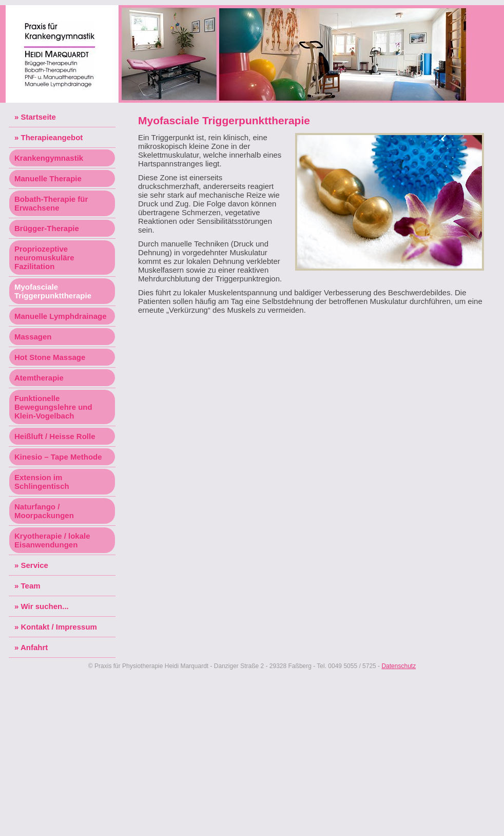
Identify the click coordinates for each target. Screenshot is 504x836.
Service (35, 565)
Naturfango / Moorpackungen (44, 511)
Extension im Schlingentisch (42, 482)
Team (31, 586)
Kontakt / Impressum (59, 627)
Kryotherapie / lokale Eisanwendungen (52, 540)
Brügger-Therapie (47, 228)
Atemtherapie (39, 378)
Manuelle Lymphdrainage (60, 316)
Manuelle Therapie (48, 178)
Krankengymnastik (49, 158)
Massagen (33, 337)
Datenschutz (399, 666)
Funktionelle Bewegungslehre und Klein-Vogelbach (53, 407)
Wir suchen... (45, 606)
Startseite (38, 117)
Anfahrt (34, 647)
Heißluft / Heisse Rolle (55, 436)
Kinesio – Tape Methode (58, 457)
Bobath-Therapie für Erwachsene (51, 203)
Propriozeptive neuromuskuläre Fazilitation (44, 258)
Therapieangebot (52, 137)
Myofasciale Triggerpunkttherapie (53, 291)
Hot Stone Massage (50, 357)
